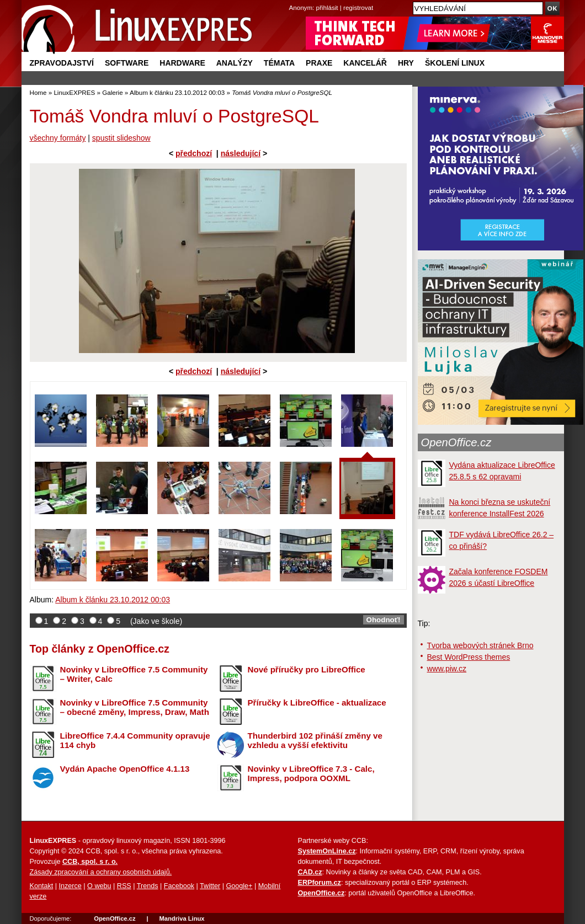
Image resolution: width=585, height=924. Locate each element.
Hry (406, 63)
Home (38, 92)
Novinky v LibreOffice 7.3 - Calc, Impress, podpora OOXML (311, 773)
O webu (99, 886)
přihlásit (327, 7)
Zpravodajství (62, 63)
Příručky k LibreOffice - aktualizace (317, 703)
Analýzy (235, 63)
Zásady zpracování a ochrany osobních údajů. (101, 872)
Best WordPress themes (469, 657)
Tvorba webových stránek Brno (480, 645)
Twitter (210, 886)
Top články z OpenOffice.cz (100, 649)
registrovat (358, 7)
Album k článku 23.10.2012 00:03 (177, 92)
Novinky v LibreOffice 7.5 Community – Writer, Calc (134, 674)
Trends (148, 886)
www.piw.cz (447, 669)
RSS (124, 886)
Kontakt (42, 886)
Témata (279, 63)
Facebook (179, 886)
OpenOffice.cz (456, 442)
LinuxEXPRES (74, 92)
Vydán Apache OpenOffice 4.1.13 (125, 769)
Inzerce (70, 886)
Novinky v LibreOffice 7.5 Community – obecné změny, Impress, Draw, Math (135, 707)
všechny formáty (58, 138)
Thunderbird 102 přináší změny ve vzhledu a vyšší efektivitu (315, 740)
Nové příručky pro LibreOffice (307, 669)
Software (127, 63)
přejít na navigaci (293, 0)
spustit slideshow (121, 138)
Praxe (319, 63)
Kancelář (365, 63)
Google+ (239, 886)
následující (241, 153)
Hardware (182, 63)
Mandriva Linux (182, 918)
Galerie (112, 92)
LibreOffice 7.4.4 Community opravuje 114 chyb (135, 740)
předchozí (194, 153)
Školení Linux (455, 63)
